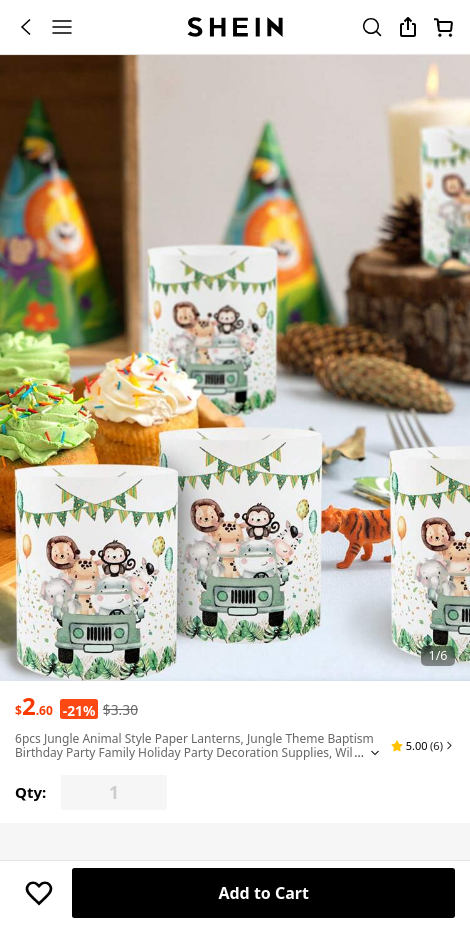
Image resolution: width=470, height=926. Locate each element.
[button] (423, 746)
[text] (34, 706)
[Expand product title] (375, 753)
